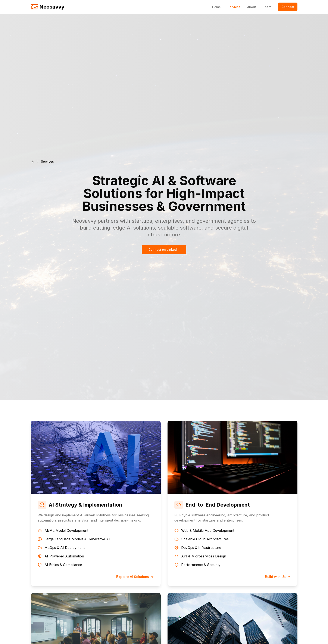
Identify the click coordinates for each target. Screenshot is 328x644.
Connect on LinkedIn (164, 250)
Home (216, 7)
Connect (288, 7)
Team (267, 7)
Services (234, 7)
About (252, 7)
